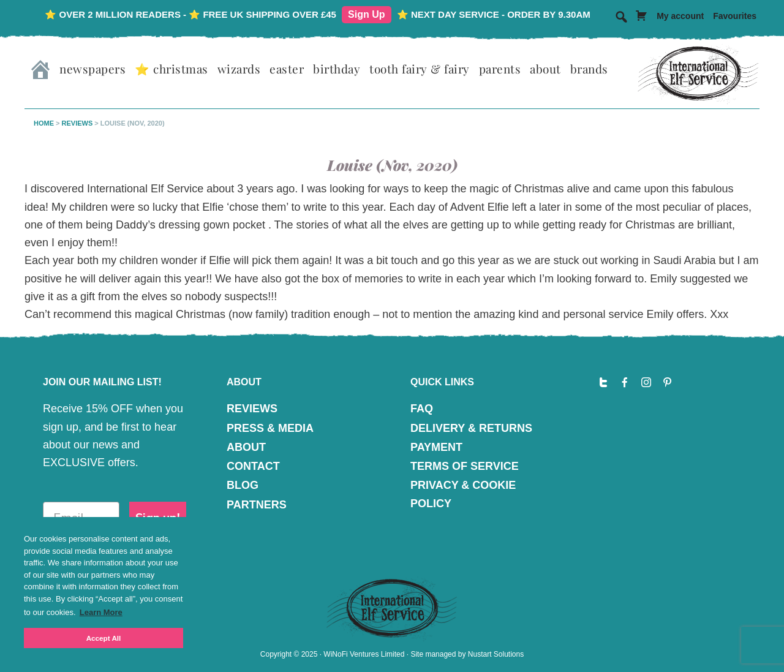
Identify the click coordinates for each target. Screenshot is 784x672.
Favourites (735, 16)
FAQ (422, 409)
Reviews (77, 123)
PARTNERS (257, 505)
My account (680, 16)
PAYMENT (436, 447)
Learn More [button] (101, 612)
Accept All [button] (104, 638)
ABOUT (246, 447)
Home (44, 123)
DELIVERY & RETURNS (471, 428)
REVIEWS (252, 409)
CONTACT (253, 466)
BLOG (243, 485)
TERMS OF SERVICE (465, 466)
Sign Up (366, 14)
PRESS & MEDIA (270, 428)
